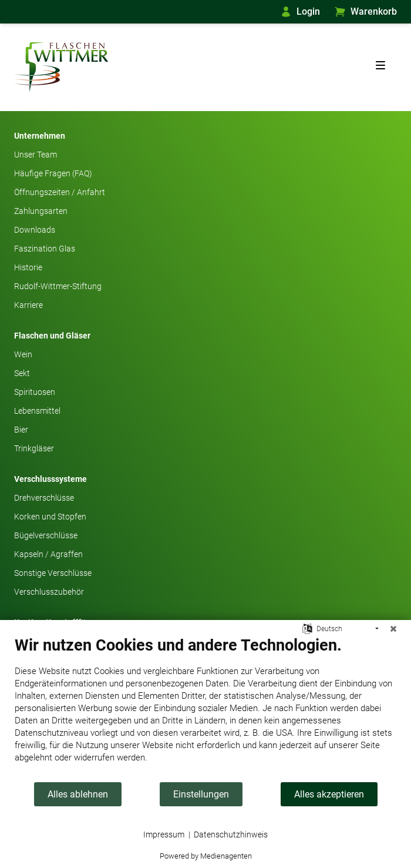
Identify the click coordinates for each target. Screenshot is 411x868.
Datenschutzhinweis (231, 835)
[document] (206, 708)
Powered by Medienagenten (206, 856)
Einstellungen (201, 794)
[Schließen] (393, 629)
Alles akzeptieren (329, 794)
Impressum (164, 835)
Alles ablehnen (78, 794)
